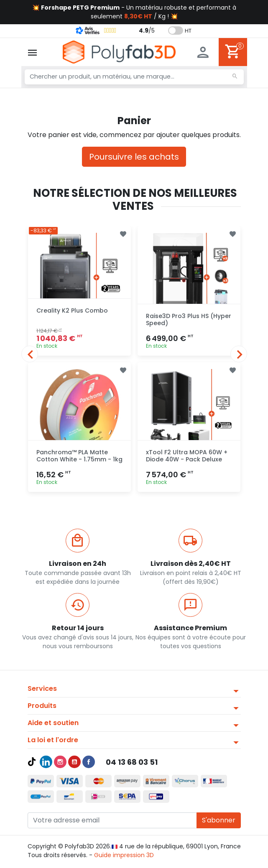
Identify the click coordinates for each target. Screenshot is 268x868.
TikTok (32, 762)
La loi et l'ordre (53, 740)
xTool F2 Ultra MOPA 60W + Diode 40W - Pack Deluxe (187, 456)
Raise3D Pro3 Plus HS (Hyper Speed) (189, 319)
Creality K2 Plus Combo (72, 311)
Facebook (89, 762)
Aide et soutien (53, 723)
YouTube (74, 762)
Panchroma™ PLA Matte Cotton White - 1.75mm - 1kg (79, 456)
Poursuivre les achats (134, 157)
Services (42, 689)
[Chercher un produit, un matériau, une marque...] (134, 77)
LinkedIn (46, 762)
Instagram (60, 762)
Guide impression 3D (124, 855)
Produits (42, 706)
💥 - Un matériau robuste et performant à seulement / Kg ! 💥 (134, 12)
